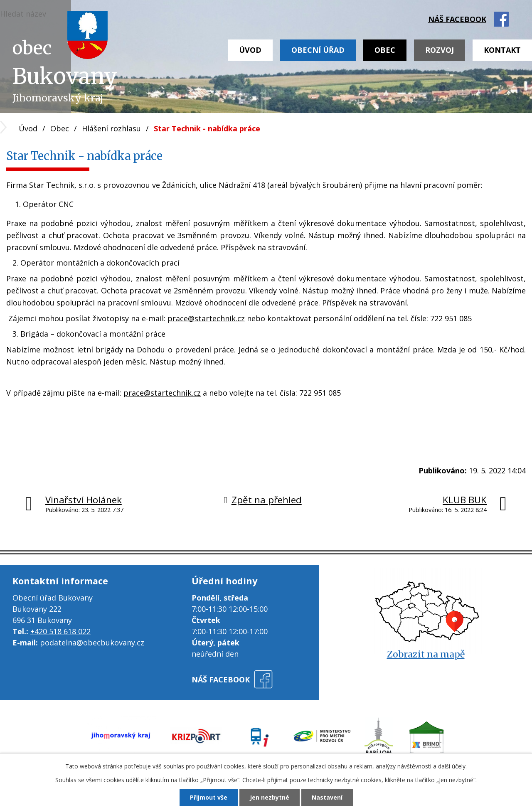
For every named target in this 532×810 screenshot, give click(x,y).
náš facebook (457, 19)
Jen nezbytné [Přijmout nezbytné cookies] (270, 797)
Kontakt (502, 50)
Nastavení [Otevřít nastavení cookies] (327, 797)
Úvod (250, 50)
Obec (385, 50)
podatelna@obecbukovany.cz (92, 643)
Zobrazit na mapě (426, 654)
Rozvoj (440, 50)
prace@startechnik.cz (206, 318)
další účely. (452, 766)
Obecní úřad (318, 50)
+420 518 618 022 (60, 631)
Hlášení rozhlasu (111, 128)
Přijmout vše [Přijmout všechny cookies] (209, 797)
